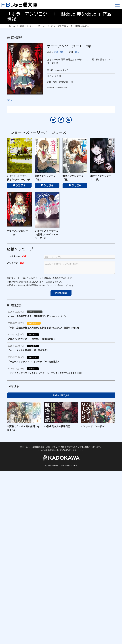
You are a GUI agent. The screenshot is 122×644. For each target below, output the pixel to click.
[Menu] (117, 5)
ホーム (12, 26)
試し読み (19, 185)
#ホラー (11, 100)
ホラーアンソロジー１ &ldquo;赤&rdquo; (72, 26)
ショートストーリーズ (40, 26)
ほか (77, 52)
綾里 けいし (60, 52)
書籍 (22, 26)
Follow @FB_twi (61, 395)
